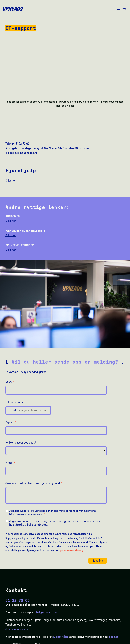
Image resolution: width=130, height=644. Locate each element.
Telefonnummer (15, 402)
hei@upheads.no (46, 612)
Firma (10, 463)
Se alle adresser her (17, 629)
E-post (11, 422)
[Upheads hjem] (13, 9)
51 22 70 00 (23, 144)
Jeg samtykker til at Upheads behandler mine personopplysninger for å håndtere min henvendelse (53, 513)
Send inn (98, 561)
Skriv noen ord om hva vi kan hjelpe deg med (34, 483)
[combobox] (11, 410)
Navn (10, 382)
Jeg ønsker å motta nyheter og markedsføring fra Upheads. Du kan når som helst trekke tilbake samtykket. (55, 523)
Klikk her (11, 181)
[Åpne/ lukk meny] (122, 9)
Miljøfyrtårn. (61, 637)
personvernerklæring (72, 550)
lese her (113, 637)
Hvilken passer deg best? (21, 443)
